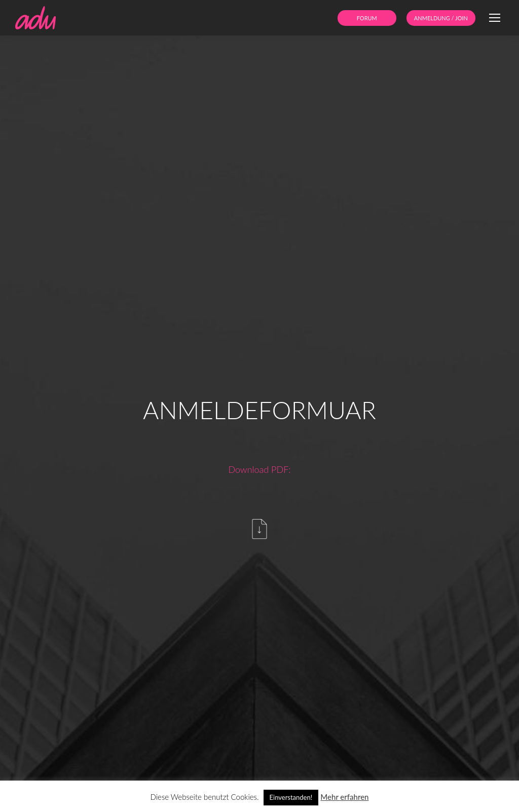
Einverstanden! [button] (291, 797)
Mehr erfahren (344, 797)
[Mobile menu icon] (495, 18)
